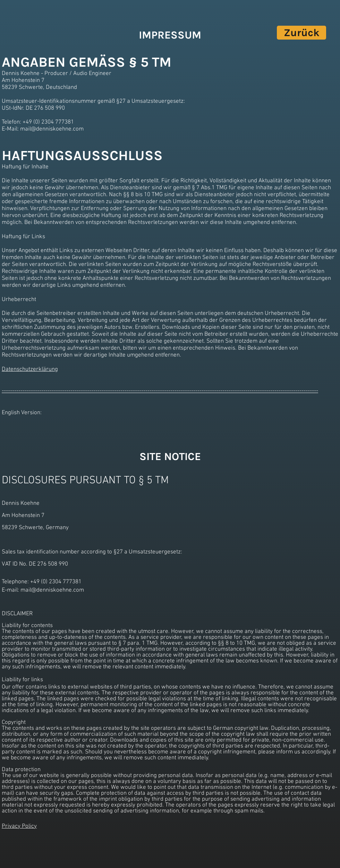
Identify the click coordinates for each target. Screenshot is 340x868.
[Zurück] (301, 33)
